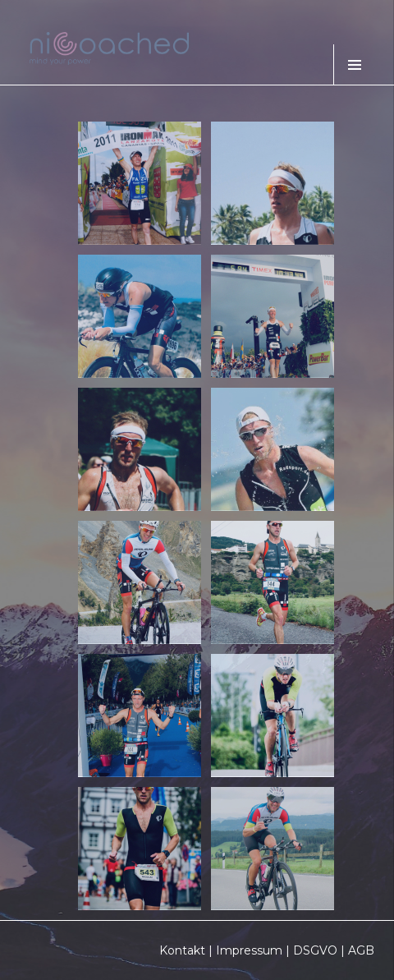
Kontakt (182, 950)
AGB (361, 950)
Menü (354, 65)
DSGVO (315, 950)
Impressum (249, 950)
